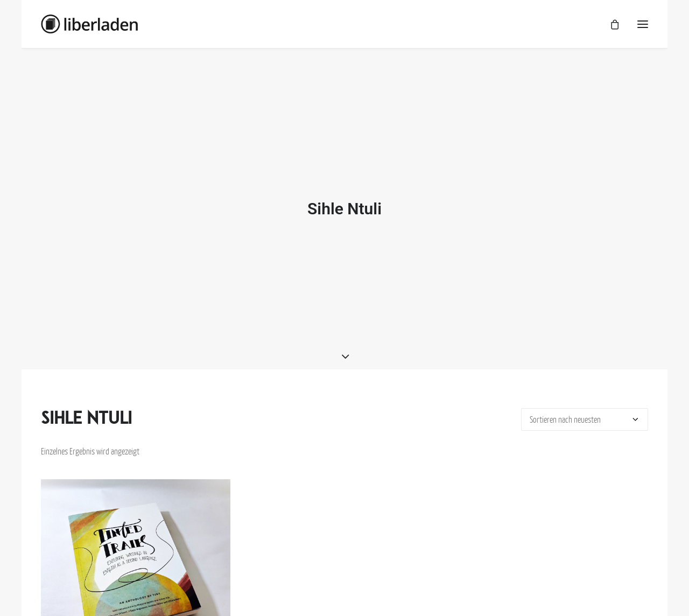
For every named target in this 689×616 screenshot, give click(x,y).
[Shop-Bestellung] (585, 416)
